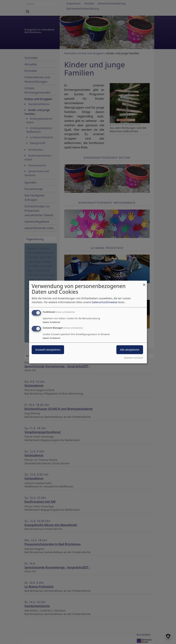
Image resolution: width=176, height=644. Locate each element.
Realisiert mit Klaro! (133, 358)
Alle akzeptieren (130, 350)
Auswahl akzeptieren (48, 350)
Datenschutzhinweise (105, 302)
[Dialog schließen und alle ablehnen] (144, 283)
